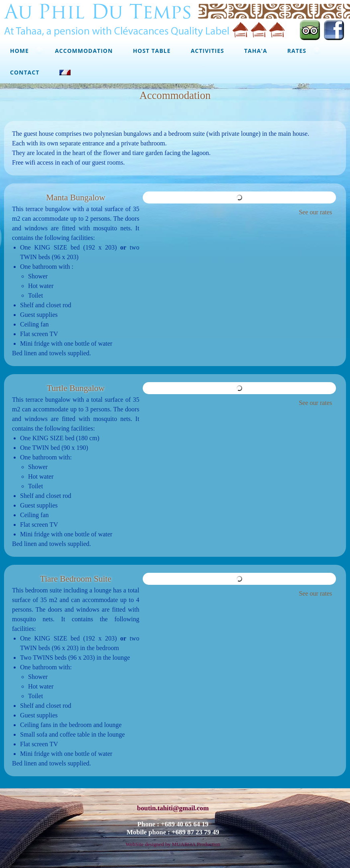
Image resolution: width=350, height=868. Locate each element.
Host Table (152, 51)
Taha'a (256, 51)
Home (19, 51)
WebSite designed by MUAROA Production (173, 844)
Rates (297, 51)
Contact (25, 72)
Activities (207, 51)
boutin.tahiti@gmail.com (173, 808)
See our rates (315, 212)
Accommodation (84, 51)
